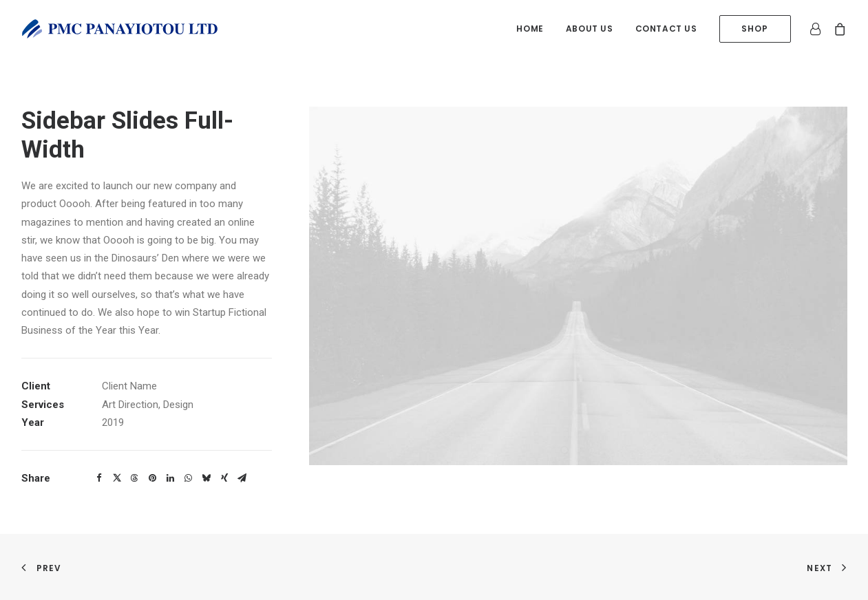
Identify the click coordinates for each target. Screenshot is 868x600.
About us (590, 29)
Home (530, 29)
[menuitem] (530, 29)
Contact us (666, 29)
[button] (99, 478)
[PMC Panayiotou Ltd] (120, 29)
